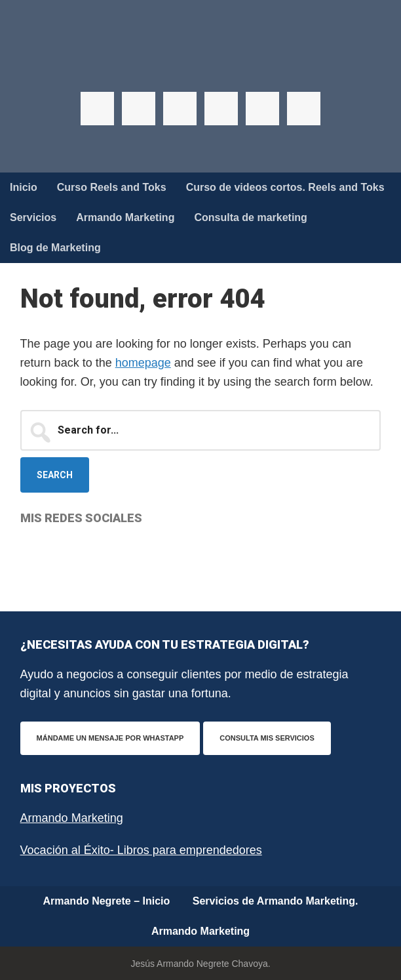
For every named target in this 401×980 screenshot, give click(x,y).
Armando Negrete (200, 66)
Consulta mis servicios (267, 738)
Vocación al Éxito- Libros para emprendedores (141, 850)
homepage (143, 363)
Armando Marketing (72, 818)
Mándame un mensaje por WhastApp (110, 738)
